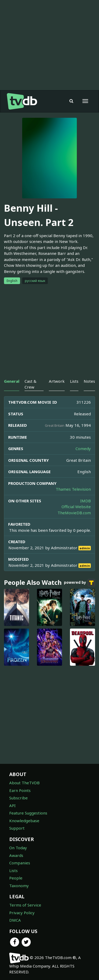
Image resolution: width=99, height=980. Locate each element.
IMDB (86, 501)
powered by (79, 583)
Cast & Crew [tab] (30, 384)
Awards (16, 855)
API (12, 805)
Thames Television (73, 489)
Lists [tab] (74, 381)
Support (17, 828)
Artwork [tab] (57, 381)
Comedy (83, 448)
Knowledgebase (24, 821)
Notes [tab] (89, 381)
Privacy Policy (22, 913)
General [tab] (12, 381)
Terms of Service (25, 905)
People (16, 878)
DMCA (15, 920)
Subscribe (18, 798)
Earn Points (20, 790)
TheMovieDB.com (74, 513)
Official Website (76, 507)
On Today (18, 848)
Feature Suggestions (28, 813)
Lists (13, 870)
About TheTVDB (24, 783)
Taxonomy (19, 886)
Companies (20, 863)
